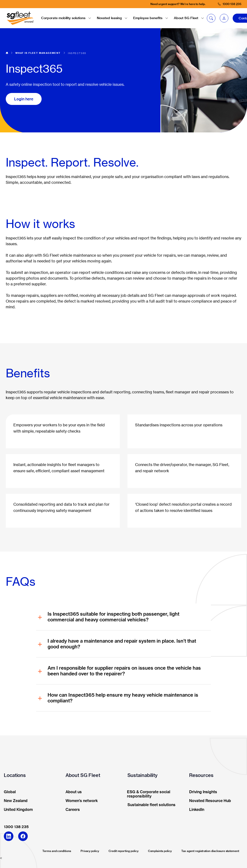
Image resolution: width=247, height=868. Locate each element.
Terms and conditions (57, 851)
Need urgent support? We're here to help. (178, 4)
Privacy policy (90, 851)
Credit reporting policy (123, 851)
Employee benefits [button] (151, 18)
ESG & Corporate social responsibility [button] (147, 794)
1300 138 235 (16, 827)
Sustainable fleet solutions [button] (150, 805)
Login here (24, 99)
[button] (224, 18)
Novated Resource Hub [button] (209, 801)
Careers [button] (71, 810)
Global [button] (8, 792)
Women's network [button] (80, 801)
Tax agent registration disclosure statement (210, 851)
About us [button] (72, 792)
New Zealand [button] (14, 801)
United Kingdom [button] (17, 810)
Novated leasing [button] (112, 18)
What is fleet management (38, 53)
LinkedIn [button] (195, 810)
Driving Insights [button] (202, 792)
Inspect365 (77, 53)
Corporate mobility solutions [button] (66, 18)
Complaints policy (160, 851)
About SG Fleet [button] (189, 18)
